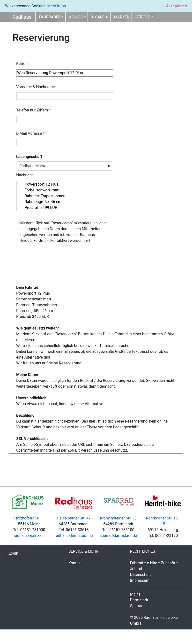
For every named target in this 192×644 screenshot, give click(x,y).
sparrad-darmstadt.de (118, 536)
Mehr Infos (56, 6)
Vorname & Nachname (36, 87)
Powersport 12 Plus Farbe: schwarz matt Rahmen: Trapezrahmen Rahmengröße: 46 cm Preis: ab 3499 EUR (65, 196)
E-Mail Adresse (30, 133)
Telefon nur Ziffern (33, 110)
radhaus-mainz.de (29, 536)
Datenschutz (141, 575)
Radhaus (22, 17)
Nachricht (25, 175)
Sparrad (137, 606)
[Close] (176, 6)
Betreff (22, 64)
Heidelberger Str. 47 (74, 518)
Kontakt (75, 563)
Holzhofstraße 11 (29, 518)
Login (13, 553)
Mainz (135, 594)
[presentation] (53, 256)
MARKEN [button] (122, 17)
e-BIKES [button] (76, 17)
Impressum (140, 580)
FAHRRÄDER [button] (50, 17)
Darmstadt (139, 600)
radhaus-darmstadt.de (74, 536)
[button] (100, 17)
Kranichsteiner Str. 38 (118, 518)
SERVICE (143, 17)
